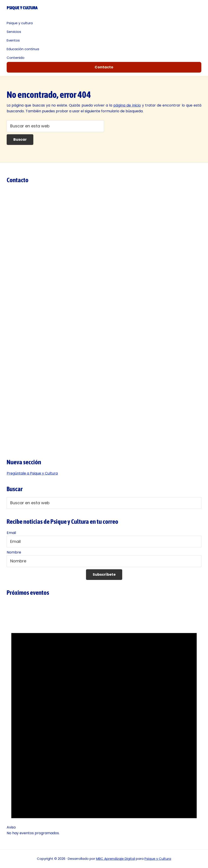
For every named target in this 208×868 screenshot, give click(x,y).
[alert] (104, 723)
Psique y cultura (22, 8)
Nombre (14, 552)
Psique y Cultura (158, 859)
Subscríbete (104, 574)
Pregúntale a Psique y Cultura (32, 473)
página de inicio (127, 105)
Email (11, 533)
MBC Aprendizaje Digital (115, 859)
